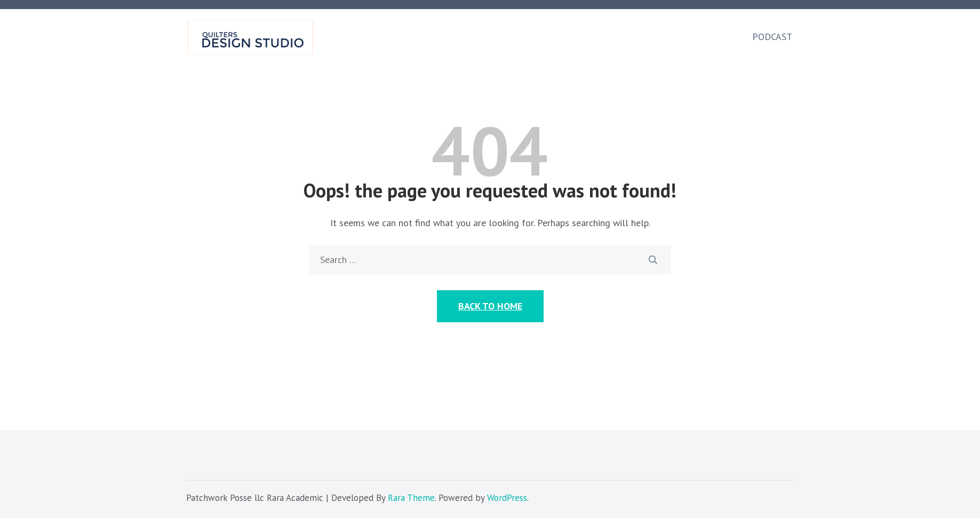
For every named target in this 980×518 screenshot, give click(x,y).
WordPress (507, 498)
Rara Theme (411, 498)
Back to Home (490, 306)
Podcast (772, 37)
